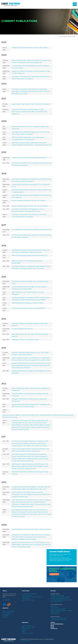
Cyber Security (26, 598)
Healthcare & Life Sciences (28, 627)
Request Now (54, 574)
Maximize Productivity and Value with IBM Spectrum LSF (30, 255)
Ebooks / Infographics (56, 610)
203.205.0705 (7, 600)
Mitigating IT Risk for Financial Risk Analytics (25, 340)
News (52, 625)
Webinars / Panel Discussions (58, 609)
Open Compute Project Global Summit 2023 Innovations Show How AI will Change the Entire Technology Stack (60, 559)
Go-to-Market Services (56, 604)
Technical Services (55, 617)
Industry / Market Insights (57, 595)
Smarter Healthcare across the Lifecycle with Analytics (29, 201)
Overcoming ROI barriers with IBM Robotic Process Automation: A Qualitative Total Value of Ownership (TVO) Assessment (29, 112)
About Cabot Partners (8, 611)
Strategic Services (55, 594)
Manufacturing (26, 629)
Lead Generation (55, 614)
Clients (53, 622)
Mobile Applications (56, 612)
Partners (5, 617)
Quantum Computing (28, 600)
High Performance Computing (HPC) (32, 597)
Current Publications (60, 552)
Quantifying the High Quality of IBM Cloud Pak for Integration (31, 104)
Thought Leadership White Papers (59, 598)
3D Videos (53, 606)
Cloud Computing (27, 595)
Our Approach (6, 614)
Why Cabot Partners (8, 613)
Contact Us (54, 629)
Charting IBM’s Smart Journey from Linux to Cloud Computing (31, 529)
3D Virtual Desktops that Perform (22, 329)
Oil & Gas (24, 630)
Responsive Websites (67, 610)
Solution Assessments (56, 601)
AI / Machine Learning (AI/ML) (29, 594)
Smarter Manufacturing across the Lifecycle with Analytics (30, 206)
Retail (23, 632)
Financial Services (26, 625)
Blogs (52, 627)
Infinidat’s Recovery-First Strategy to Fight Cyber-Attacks (30, 48)
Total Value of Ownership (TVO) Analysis (61, 600)
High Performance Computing (59, 620)
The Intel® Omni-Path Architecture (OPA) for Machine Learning (32, 230)
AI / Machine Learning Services (58, 618)
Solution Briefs (54, 607)
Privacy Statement (25, 641)
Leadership (5, 616)
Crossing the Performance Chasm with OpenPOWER (28, 308)
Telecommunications (27, 633)
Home (61, 37)
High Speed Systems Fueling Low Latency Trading (27, 303)
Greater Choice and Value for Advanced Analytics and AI (29, 158)
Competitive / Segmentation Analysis (60, 597)
